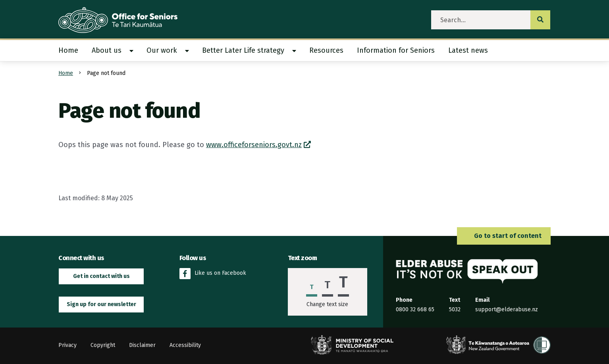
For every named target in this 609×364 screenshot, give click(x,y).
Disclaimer (142, 345)
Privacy (67, 345)
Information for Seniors (396, 50)
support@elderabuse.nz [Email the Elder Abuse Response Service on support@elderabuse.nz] (507, 309)
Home (68, 50)
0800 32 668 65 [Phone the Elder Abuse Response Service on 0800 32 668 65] (415, 309)
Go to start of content (504, 236)
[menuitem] (72, 51)
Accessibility (185, 345)
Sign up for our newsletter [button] (101, 304)
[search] (481, 20)
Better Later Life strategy (243, 50)
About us (107, 50)
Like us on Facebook (213, 274)
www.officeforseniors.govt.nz (254, 145)
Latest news (468, 50)
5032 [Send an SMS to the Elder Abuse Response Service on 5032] (455, 309)
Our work (162, 50)
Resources (326, 50)
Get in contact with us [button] (101, 276)
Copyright (103, 345)
